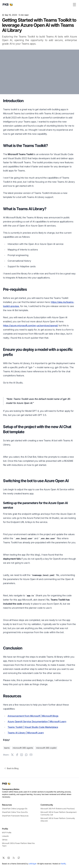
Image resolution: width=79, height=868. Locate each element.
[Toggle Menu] (74, 5)
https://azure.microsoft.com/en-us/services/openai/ (31, 326)
